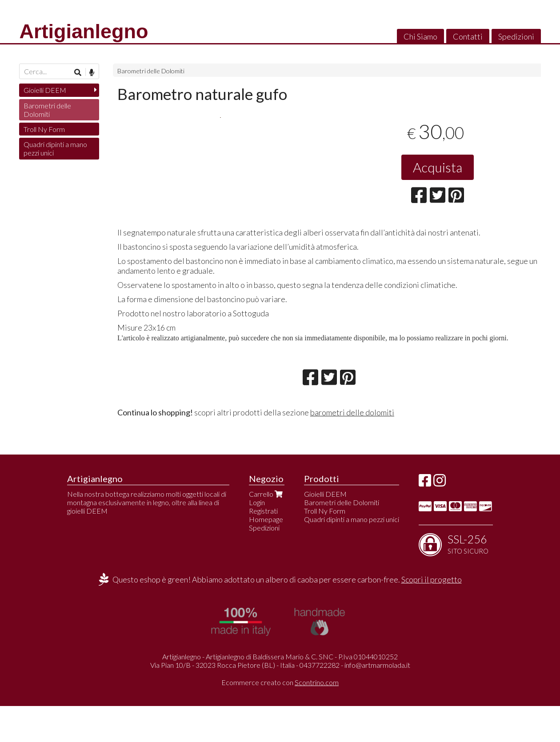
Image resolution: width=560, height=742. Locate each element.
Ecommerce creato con (280, 718)
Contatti (468, 36)
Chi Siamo (420, 36)
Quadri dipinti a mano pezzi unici (55, 148)
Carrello (267, 530)
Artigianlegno (84, 31)
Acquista (438, 167)
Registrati (263, 547)
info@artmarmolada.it (377, 700)
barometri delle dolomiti (352, 448)
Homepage (266, 555)
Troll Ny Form (44, 129)
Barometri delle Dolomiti (151, 71)
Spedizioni (516, 36)
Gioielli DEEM (45, 90)
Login (257, 538)
